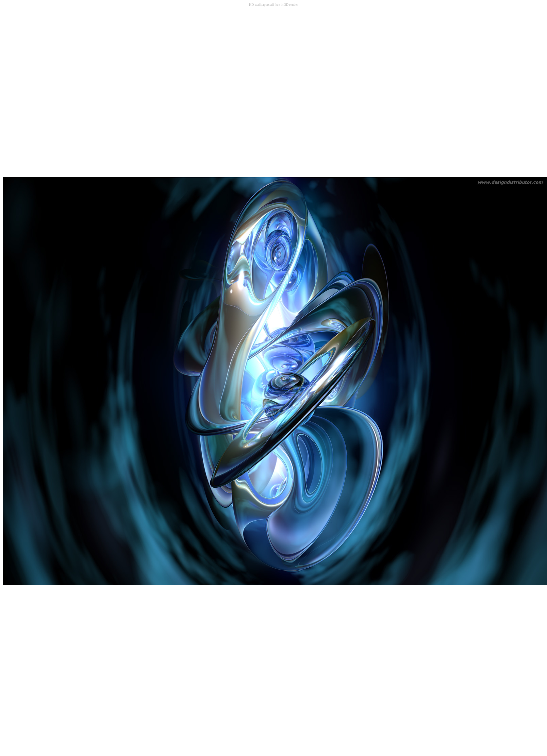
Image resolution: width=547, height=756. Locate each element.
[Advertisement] (80, 92)
